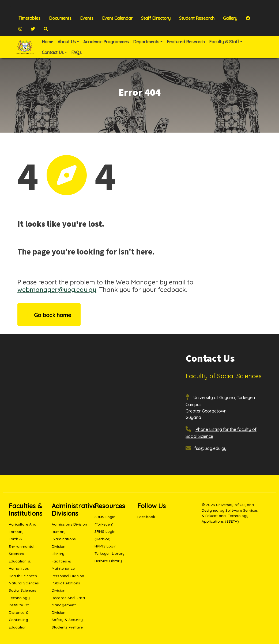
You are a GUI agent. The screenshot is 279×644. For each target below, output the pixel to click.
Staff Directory (156, 18)
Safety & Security (67, 620)
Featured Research (186, 42)
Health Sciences (23, 576)
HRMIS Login (105, 546)
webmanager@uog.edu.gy (57, 290)
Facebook (146, 517)
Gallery (230, 18)
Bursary (59, 532)
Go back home (49, 315)
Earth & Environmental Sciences (22, 546)
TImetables (29, 18)
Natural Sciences (24, 583)
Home (48, 42)
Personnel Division (68, 576)
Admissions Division (69, 524)
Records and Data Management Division (68, 605)
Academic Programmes (106, 42)
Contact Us (53, 52)
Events (87, 18)
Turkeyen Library (110, 553)
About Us (67, 42)
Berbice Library (108, 561)
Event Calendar (117, 18)
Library (58, 554)
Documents (60, 18)
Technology (19, 598)
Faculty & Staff (224, 42)
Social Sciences (22, 590)
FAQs (76, 52)
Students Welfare (67, 627)
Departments (146, 42)
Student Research (197, 18)
